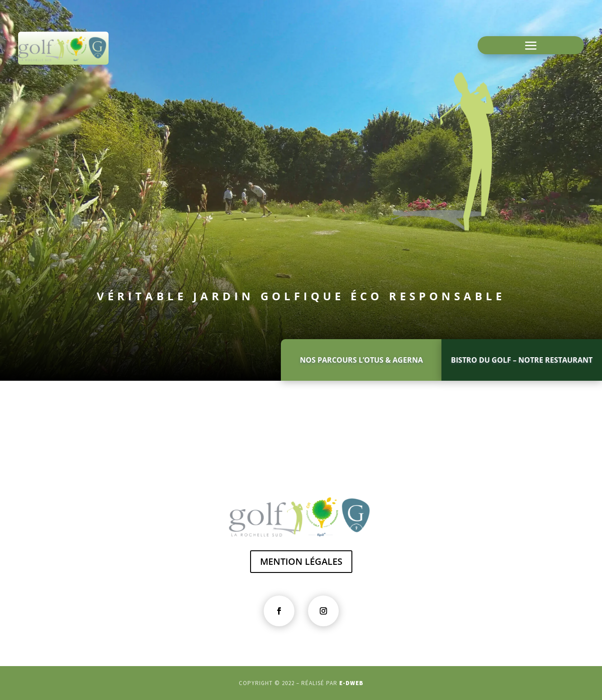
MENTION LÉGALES (301, 561)
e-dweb (351, 683)
